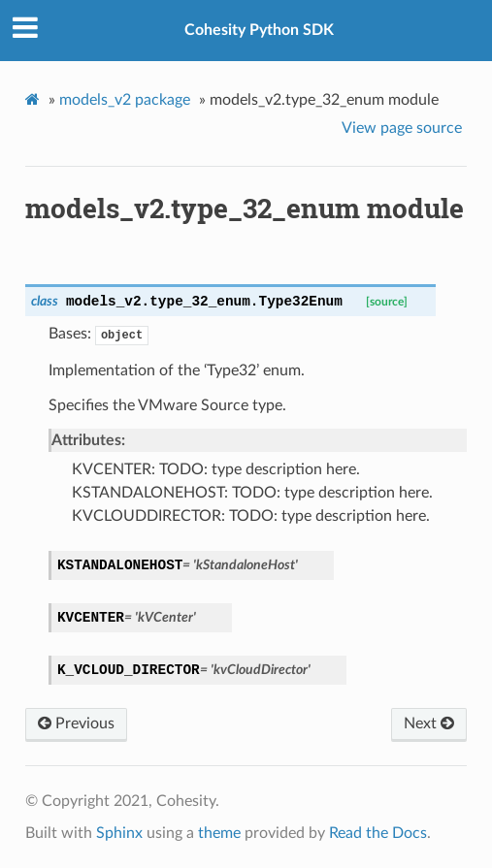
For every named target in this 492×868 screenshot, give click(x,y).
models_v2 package (125, 100)
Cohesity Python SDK (259, 30)
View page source (402, 128)
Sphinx (119, 833)
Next (429, 723)
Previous (76, 723)
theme (219, 833)
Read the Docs (378, 833)
